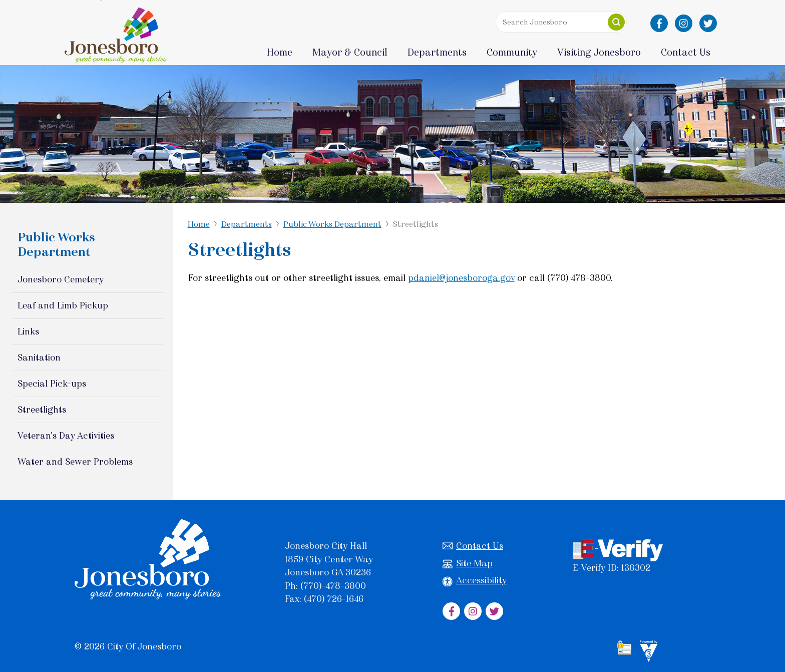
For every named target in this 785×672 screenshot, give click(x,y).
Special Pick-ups (52, 384)
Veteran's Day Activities (66, 436)
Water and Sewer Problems (75, 462)
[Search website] (559, 22)
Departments (247, 224)
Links (28, 331)
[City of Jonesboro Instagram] (684, 23)
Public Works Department (332, 224)
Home (280, 52)
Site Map (468, 564)
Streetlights (42, 410)
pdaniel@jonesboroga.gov (461, 278)
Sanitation (39, 358)
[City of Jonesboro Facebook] (659, 23)
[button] (616, 22)
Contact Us (473, 546)
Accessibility (475, 581)
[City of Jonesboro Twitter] (708, 23)
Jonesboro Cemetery (61, 279)
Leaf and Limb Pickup (63, 305)
